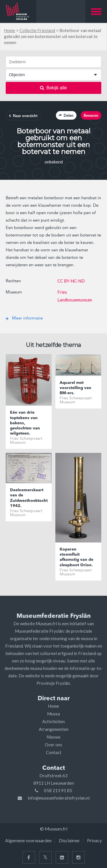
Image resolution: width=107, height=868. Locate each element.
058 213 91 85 (58, 790)
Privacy (94, 840)
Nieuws (53, 737)
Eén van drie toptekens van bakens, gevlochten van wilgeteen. (25, 423)
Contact (54, 752)
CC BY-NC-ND (71, 281)
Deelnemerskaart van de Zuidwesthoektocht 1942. (29, 498)
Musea (53, 714)
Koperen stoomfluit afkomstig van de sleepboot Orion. (76, 557)
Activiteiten (53, 721)
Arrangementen (54, 729)
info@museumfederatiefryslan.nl (59, 798)
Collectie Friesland (37, 30)
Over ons (53, 745)
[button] (96, 11)
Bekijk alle (53, 88)
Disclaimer (69, 840)
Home (10, 30)
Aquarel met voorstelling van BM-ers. (75, 388)
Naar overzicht (23, 116)
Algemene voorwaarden (28, 840)
